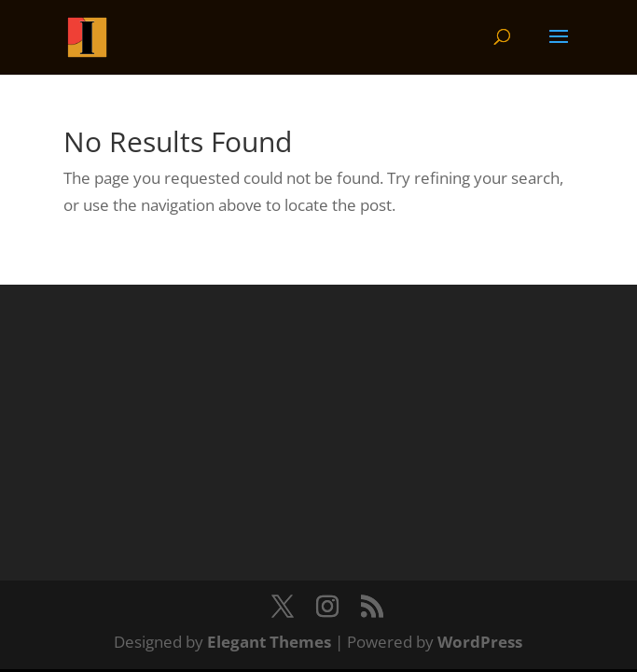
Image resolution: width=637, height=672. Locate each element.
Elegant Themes (269, 642)
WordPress (480, 642)
